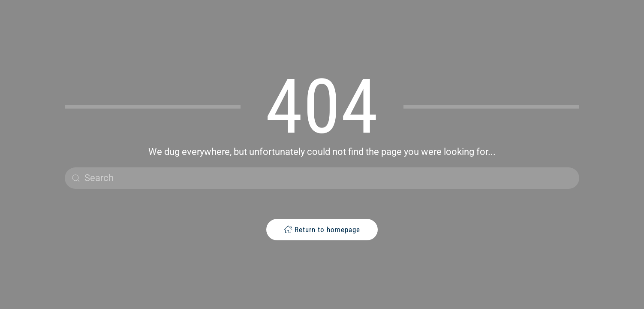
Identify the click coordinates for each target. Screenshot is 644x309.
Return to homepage (322, 229)
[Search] (322, 178)
